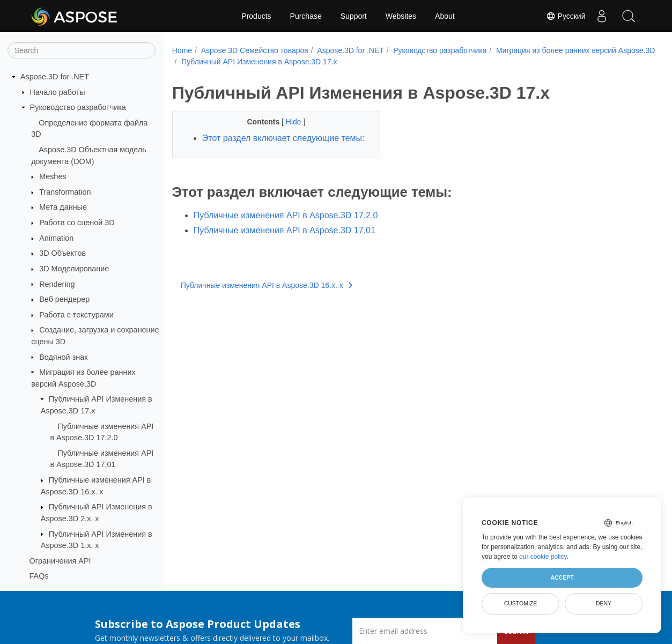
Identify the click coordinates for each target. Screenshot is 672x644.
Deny (604, 603)
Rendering (57, 284)
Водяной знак (63, 357)
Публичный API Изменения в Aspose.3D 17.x (427, 62)
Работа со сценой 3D (77, 223)
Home (182, 50)
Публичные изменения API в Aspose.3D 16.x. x (267, 298)
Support (354, 16)
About (445, 16)
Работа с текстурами (76, 315)
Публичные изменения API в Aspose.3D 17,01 (285, 243)
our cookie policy (543, 557)
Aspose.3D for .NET (55, 77)
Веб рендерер (64, 299)
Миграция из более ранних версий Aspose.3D (261, 62)
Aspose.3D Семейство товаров (255, 50)
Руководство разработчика (78, 107)
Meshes (53, 176)
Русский (566, 16)
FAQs (39, 576)
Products (256, 16)
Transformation (65, 192)
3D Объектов (62, 253)
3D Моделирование (74, 269)
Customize (521, 603)
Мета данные (63, 207)
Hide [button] (287, 122)
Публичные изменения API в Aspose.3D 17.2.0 (286, 228)
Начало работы (58, 92)
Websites (401, 16)
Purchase (306, 16)
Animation (56, 238)
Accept (562, 578)
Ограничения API (60, 561)
